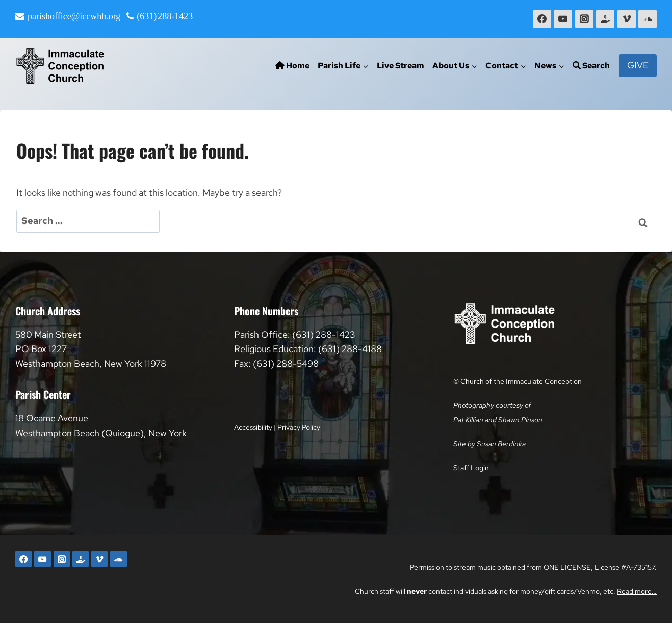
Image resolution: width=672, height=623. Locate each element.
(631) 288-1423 (165, 16)
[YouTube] (563, 19)
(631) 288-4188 (350, 349)
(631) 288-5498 (286, 364)
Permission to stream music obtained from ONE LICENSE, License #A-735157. (533, 567)
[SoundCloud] (648, 19)
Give (638, 65)
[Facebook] (542, 19)
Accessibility (253, 427)
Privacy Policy (299, 427)
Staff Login (471, 468)
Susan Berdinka (501, 444)
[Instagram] (584, 19)
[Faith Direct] (605, 19)
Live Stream (400, 66)
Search (591, 66)
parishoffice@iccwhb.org (74, 16)
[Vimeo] (627, 19)
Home (292, 66)
